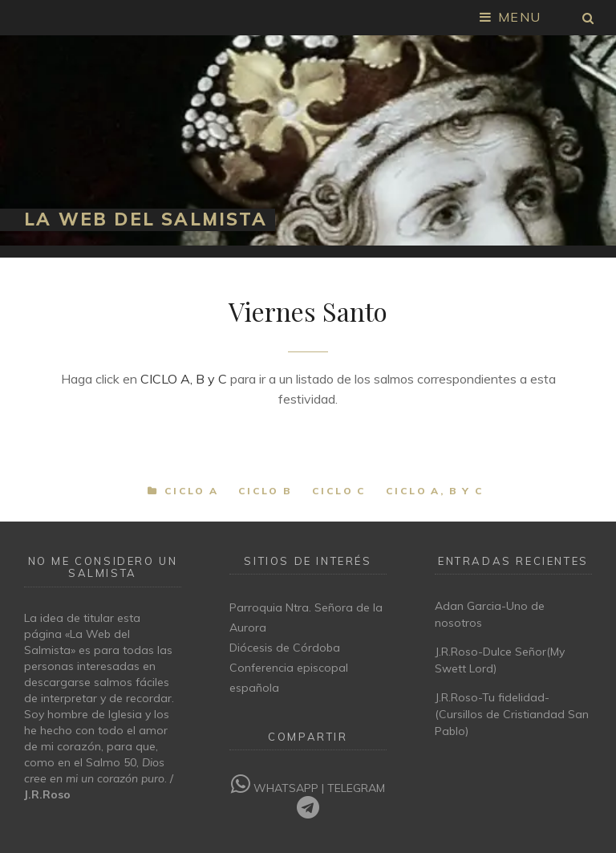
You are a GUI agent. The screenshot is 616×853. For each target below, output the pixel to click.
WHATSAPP (276, 788)
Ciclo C (339, 491)
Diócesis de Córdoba (285, 648)
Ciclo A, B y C (435, 491)
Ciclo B (265, 491)
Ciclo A (192, 491)
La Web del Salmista (146, 219)
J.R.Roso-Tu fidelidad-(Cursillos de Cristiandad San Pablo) (512, 714)
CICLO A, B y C (184, 379)
